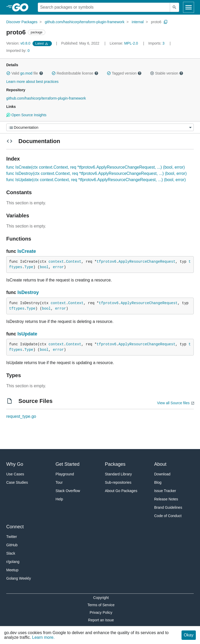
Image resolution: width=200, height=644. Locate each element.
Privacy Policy (101, 612)
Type (29, 267)
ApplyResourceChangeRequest (147, 262)
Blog (158, 482)
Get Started (67, 464)
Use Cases (15, 474)
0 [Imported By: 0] (18, 51)
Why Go (15, 464)
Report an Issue (101, 620)
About (160, 464)
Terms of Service (101, 605)
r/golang (13, 562)
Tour (59, 482)
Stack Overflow (68, 491)
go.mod (26, 73)
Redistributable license (75, 73)
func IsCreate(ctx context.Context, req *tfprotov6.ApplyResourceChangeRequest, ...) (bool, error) (96, 167)
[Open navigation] (189, 7)
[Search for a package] (104, 7)
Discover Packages (22, 22)
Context (74, 262)
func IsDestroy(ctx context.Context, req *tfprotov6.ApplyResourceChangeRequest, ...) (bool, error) (96, 173)
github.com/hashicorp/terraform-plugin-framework (85, 22)
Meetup (12, 570)
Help (59, 499)
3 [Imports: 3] (157, 43)
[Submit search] (174, 7)
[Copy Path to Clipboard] (166, 22)
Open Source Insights (26, 115)
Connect (15, 527)
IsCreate (27, 251)
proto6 (156, 22)
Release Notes (166, 499)
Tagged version (124, 73)
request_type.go (21, 416)
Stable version (167, 73)
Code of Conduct (168, 516)
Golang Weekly (19, 578)
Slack (11, 553)
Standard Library (118, 474)
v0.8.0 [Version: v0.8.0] (19, 43)
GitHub (12, 545)
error (58, 267)
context (56, 262)
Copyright (101, 598)
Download (162, 474)
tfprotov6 (107, 262)
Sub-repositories (118, 482)
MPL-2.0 (131, 43)
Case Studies (17, 482)
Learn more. (43, 637)
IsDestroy (28, 292)
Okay (189, 635)
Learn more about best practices (32, 82)
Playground (65, 474)
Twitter (12, 537)
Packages (115, 464)
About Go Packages (121, 491)
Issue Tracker (165, 491)
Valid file (25, 73)
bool (44, 267)
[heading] (22, 7)
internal (138, 22)
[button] (8, 73)
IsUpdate (27, 334)
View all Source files (173, 403)
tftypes (17, 309)
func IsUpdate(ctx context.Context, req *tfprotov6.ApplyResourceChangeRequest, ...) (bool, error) (96, 180)
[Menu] (100, 127)
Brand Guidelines (168, 507)
